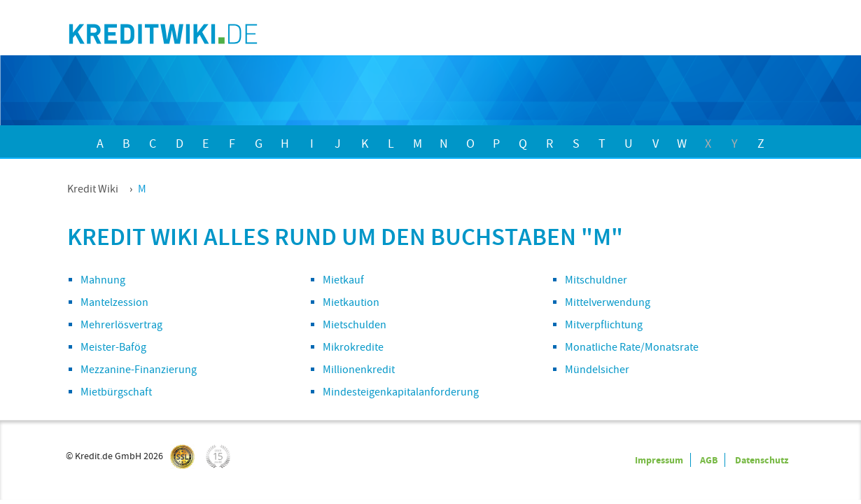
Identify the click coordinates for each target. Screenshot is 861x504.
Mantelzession (114, 302)
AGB (709, 460)
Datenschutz (762, 460)
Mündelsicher (597, 370)
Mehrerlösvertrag (121, 325)
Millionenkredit (359, 370)
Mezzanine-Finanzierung (139, 370)
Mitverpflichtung (604, 325)
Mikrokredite (353, 347)
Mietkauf (343, 280)
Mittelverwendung (608, 302)
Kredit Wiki (93, 189)
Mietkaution (351, 302)
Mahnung (103, 280)
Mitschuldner (596, 280)
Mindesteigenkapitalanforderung (401, 392)
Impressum (659, 460)
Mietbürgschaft (116, 392)
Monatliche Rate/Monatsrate (632, 347)
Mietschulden (355, 325)
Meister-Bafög (113, 347)
